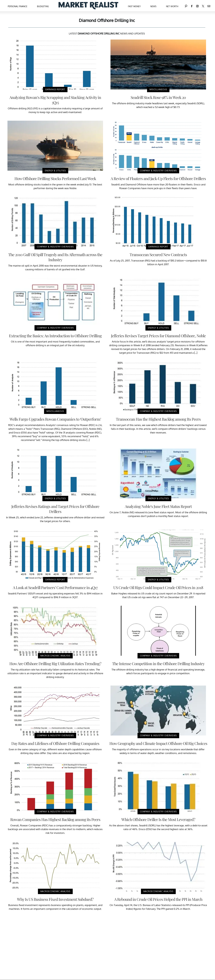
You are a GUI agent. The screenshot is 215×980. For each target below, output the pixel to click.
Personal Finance (18, 6)
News (153, 6)
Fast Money (134, 6)
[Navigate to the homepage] (88, 6)
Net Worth (172, 6)
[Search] (186, 6)
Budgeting (43, 6)
